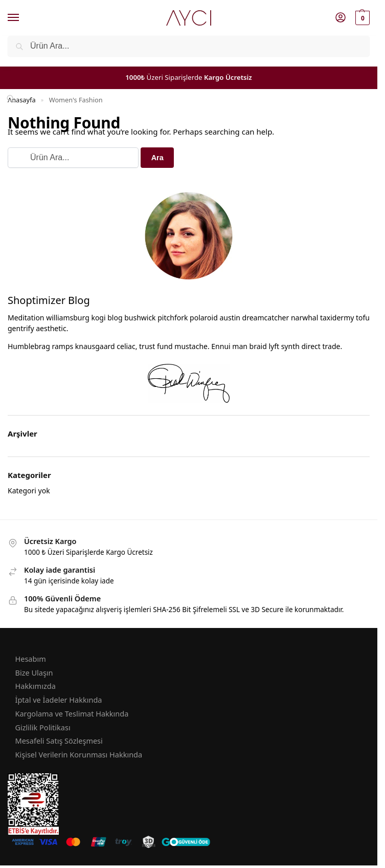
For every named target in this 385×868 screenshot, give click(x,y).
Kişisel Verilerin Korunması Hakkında (79, 754)
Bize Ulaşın (34, 672)
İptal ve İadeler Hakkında (59, 700)
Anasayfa (22, 100)
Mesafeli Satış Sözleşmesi (59, 741)
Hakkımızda (36, 686)
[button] (361, 18)
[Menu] (23, 18)
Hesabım (31, 659)
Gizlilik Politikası (43, 727)
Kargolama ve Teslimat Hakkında (72, 713)
